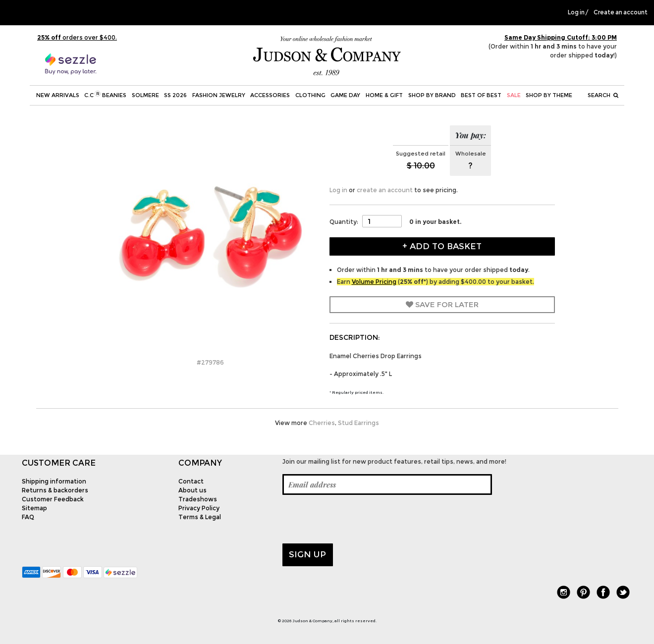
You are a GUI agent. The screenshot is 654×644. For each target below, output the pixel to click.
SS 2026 (175, 95)
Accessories (270, 95)
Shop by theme (549, 95)
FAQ (28, 517)
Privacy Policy (199, 508)
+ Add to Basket (442, 246)
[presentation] (358, 519)
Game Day (345, 95)
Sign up (307, 554)
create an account (385, 190)
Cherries (322, 423)
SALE (514, 95)
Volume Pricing (374, 282)
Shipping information (54, 481)
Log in (576, 12)
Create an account (621, 12)
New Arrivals (58, 95)
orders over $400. (77, 37)
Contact (191, 481)
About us (192, 490)
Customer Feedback (53, 499)
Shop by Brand (432, 95)
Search (603, 95)
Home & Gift (384, 95)
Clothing (310, 95)
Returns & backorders (55, 490)
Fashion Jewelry (219, 95)
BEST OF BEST (481, 95)
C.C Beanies (105, 95)
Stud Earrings (358, 423)
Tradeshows (198, 499)
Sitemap (34, 508)
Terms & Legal (200, 517)
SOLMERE (145, 95)
